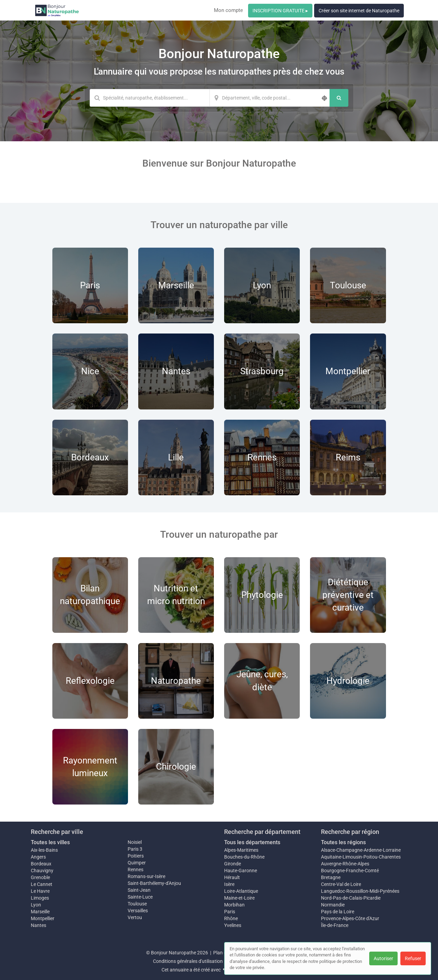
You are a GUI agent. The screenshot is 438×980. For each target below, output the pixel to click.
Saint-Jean (139, 890)
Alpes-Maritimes (241, 850)
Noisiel (135, 842)
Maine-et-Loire (239, 898)
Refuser (413, 958)
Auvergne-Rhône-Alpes (345, 864)
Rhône (231, 918)
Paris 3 (135, 849)
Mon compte (228, 10)
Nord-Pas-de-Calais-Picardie (351, 898)
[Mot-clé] (150, 98)
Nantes (38, 925)
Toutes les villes (50, 842)
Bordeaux (41, 864)
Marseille (40, 912)
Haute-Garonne (241, 871)
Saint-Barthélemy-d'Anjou (154, 883)
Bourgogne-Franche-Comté (350, 871)
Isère (229, 884)
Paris (230, 912)
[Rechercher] (339, 98)
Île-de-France (335, 925)
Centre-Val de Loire (341, 884)
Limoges (40, 898)
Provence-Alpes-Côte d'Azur (350, 918)
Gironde (233, 864)
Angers (38, 857)
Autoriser (383, 958)
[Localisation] (270, 98)
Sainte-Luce (140, 897)
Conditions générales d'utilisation (188, 961)
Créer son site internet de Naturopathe (359, 11)
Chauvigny (42, 871)
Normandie (333, 905)
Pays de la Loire (338, 912)
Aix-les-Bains (44, 850)
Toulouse (137, 904)
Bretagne (331, 877)
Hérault (232, 877)
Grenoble (40, 877)
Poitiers (136, 856)
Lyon (36, 905)
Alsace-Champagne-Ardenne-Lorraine (361, 850)
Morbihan (234, 905)
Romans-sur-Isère (146, 876)
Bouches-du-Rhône (244, 857)
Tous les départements (252, 842)
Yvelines (233, 925)
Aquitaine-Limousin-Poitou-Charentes (361, 857)
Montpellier (43, 918)
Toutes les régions (343, 842)
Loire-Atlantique (241, 891)
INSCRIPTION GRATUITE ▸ (280, 11)
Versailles (138, 911)
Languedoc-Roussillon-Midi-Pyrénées (360, 891)
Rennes (136, 870)
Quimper (137, 863)
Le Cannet (42, 884)
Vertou (135, 917)
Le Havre (40, 891)
